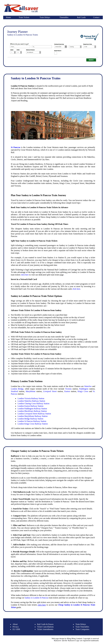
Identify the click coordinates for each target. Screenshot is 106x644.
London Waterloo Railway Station (31, 401)
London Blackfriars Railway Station (32, 411)
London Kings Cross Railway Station (33, 424)
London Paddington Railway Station (32, 409)
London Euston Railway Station (31, 406)
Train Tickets (24, 17)
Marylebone (31, 391)
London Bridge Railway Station (30, 419)
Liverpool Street (50, 391)
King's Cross (83, 391)
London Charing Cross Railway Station (34, 404)
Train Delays (45, 17)
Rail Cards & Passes (45, 624)
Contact (96, 17)
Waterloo (88, 386)
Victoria (68, 389)
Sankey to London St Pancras (36, 598)
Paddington (84, 389)
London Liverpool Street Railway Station (34, 414)
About (15, 624)
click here (25, 275)
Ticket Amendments (45, 629)
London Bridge (17, 389)
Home (8, 17)
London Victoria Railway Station (31, 398)
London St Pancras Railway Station (32, 421)
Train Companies (82, 629)
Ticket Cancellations (45, 627)
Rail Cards (81, 17)
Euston (67, 391)
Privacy (16, 627)
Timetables (64, 17)
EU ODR (16, 629)
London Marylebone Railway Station (33, 416)
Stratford (15, 391)
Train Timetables (82, 627)
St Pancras (16, 147)
